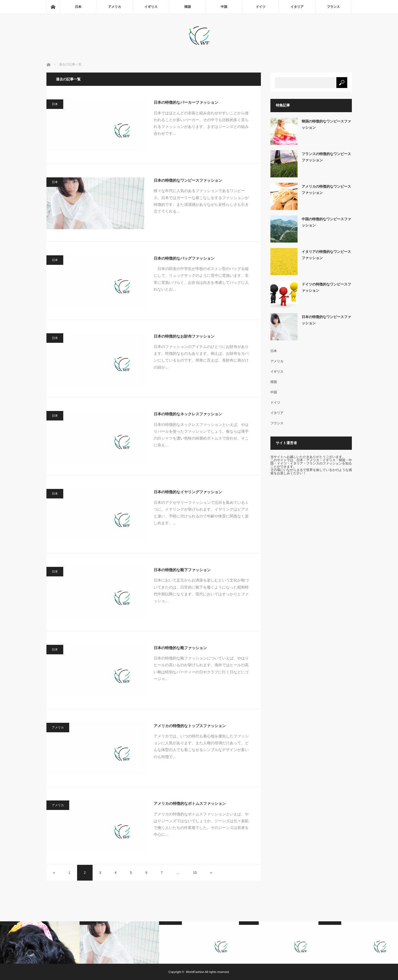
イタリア (297, 7)
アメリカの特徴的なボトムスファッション (190, 803)
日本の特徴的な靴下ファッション (182, 570)
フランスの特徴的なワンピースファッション (326, 157)
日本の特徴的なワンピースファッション (188, 180)
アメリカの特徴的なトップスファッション (190, 726)
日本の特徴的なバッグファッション (184, 258)
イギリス (151, 7)
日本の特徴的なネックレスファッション (188, 414)
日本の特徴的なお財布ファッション (184, 336)
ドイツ (261, 7)
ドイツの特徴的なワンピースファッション (326, 287)
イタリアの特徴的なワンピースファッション (326, 255)
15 (195, 873)
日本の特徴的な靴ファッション (180, 648)
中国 (224, 7)
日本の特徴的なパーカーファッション (186, 102)
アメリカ (115, 7)
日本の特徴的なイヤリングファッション (188, 492)
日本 (78, 7)
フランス (333, 7)
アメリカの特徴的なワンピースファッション (326, 190)
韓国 (188, 7)
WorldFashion (195, 972)
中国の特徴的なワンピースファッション (326, 222)
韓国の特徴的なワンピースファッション (326, 124)
